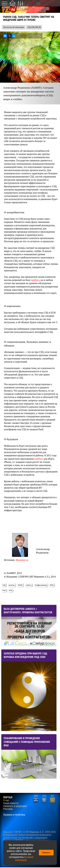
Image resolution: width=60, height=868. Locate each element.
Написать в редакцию (15, 806)
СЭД (4, 585)
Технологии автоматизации (14, 27)
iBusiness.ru (22, 560)
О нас (6, 800)
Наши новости (11, 803)
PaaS (4, 590)
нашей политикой (24, 859)
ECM (10, 590)
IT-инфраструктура (41, 585)
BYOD (52, 585)
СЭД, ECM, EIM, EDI (34, 27)
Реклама (8, 809)
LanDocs (35, 280)
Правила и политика (14, 815)
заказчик (12, 585)
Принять (46, 853)
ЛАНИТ (20, 585)
